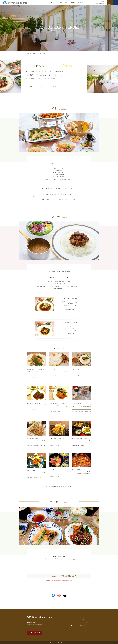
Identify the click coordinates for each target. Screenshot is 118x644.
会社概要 (82, 617)
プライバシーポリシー (85, 631)
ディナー (55, 87)
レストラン (61, 3)
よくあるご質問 (84, 622)
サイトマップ (83, 628)
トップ (28, 54)
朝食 (31, 87)
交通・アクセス (80, 3)
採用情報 (82, 620)
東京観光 (73, 3)
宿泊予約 (36, 633)
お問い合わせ (83, 625)
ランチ (43, 87)
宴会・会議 (67, 3)
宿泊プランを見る (110, 3)
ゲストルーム (54, 3)
